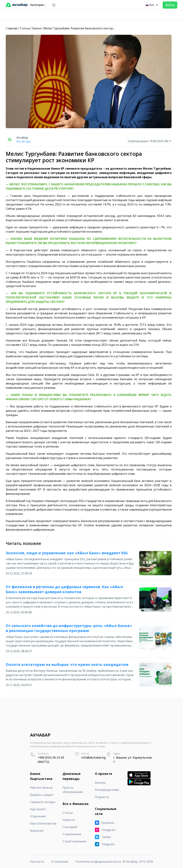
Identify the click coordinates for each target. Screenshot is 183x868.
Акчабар (22, 138)
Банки (37, 28)
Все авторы (24, 141)
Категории (39, 5)
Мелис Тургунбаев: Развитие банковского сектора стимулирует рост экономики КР (102, 28)
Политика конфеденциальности (98, 862)
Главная (11, 28)
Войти (170, 5)
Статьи (25, 28)
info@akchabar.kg (94, 758)
